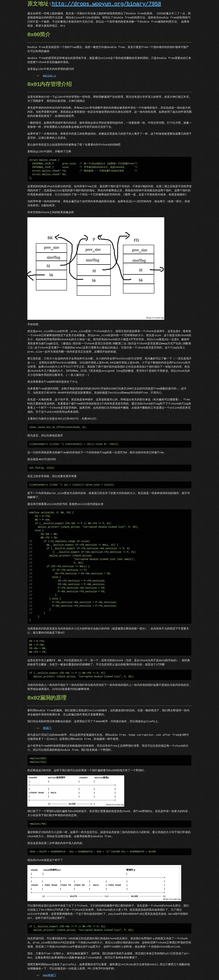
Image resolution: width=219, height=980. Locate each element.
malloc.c (50, 76)
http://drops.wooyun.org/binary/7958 (106, 4)
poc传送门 (50, 975)
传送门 (47, 728)
